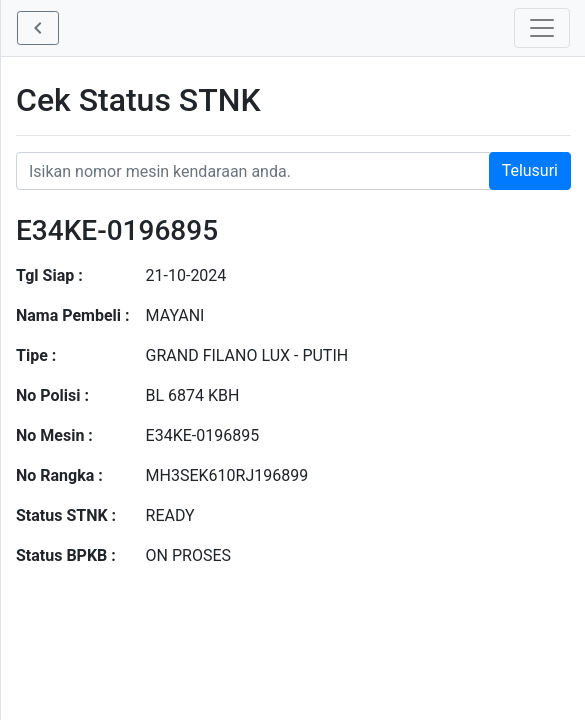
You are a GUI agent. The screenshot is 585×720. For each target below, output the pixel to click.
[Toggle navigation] (542, 28)
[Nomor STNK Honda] (293, 171)
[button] (38, 28)
